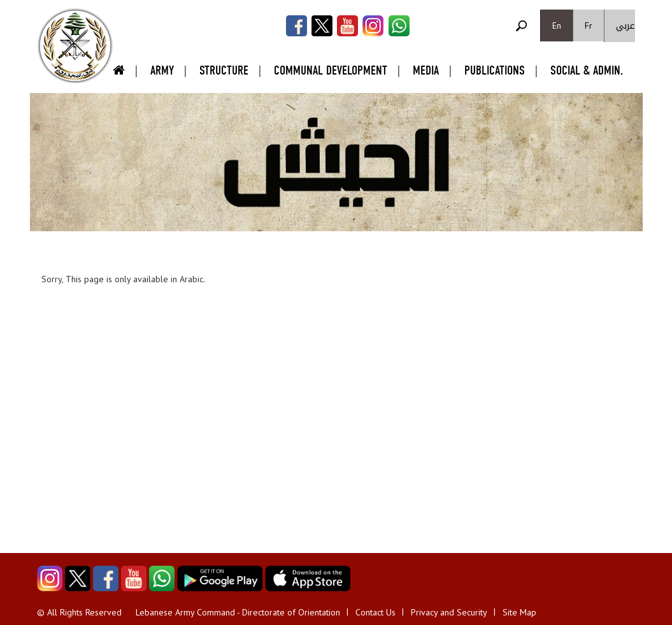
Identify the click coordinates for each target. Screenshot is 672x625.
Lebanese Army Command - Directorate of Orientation (238, 612)
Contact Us (375, 612)
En (557, 25)
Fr (589, 25)
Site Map (519, 612)
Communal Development (331, 70)
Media (426, 70)
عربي (626, 26)
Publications (495, 70)
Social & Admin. (587, 70)
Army (162, 70)
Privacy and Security (449, 612)
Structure (224, 70)
